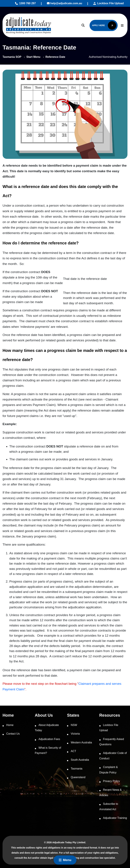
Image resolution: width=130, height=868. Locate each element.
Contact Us (13, 734)
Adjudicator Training (115, 818)
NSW (74, 725)
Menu (65, 860)
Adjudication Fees (49, 739)
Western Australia (81, 742)
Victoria (75, 734)
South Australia (80, 760)
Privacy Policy (112, 781)
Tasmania (77, 769)
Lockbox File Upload (109, 3)
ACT (73, 751)
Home (10, 725)
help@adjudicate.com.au (65, 3)
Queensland (78, 777)
